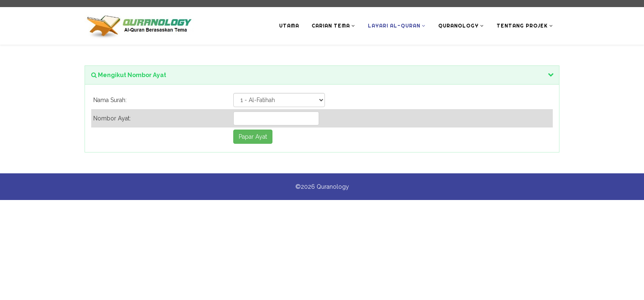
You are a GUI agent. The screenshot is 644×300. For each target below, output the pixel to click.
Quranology (458, 26)
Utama (289, 26)
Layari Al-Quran (394, 26)
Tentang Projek (522, 26)
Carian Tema (331, 26)
